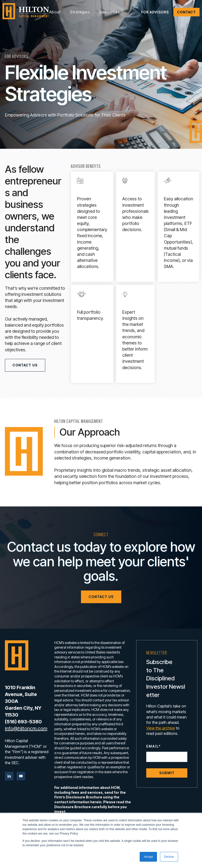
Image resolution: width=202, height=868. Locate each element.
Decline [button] (169, 857)
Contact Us (25, 365)
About (55, 12)
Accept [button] (148, 857)
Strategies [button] (80, 12)
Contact (186, 12)
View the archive (161, 728)
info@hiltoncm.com (26, 729)
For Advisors (155, 12)
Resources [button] (110, 12)
